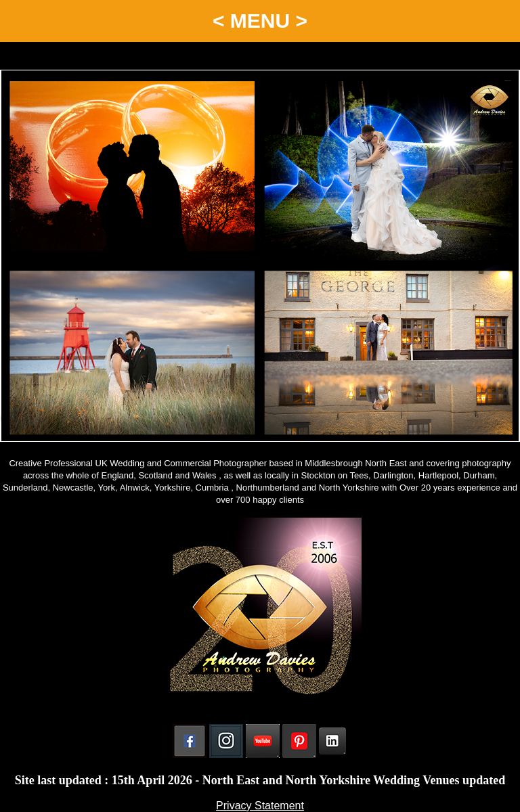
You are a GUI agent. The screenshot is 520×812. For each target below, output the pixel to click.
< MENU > (260, 21)
